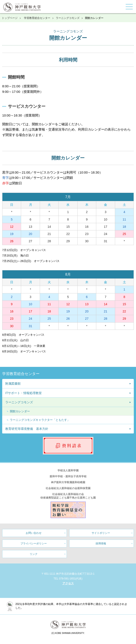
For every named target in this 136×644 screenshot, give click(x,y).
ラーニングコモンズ (68, 18)
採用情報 (101, 544)
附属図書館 (13, 384)
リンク (34, 554)
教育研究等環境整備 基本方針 (27, 429)
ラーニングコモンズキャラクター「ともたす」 (40, 420)
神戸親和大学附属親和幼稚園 (68, 482)
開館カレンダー (20, 411)
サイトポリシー (101, 533)
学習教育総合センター (37, 18)
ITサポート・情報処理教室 (24, 393)
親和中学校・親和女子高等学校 (68, 476)
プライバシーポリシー (34, 544)
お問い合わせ (34, 533)
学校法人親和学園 (68, 470)
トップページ (10, 18)
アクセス (68, 583)
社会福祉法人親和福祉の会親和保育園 (68, 488)
